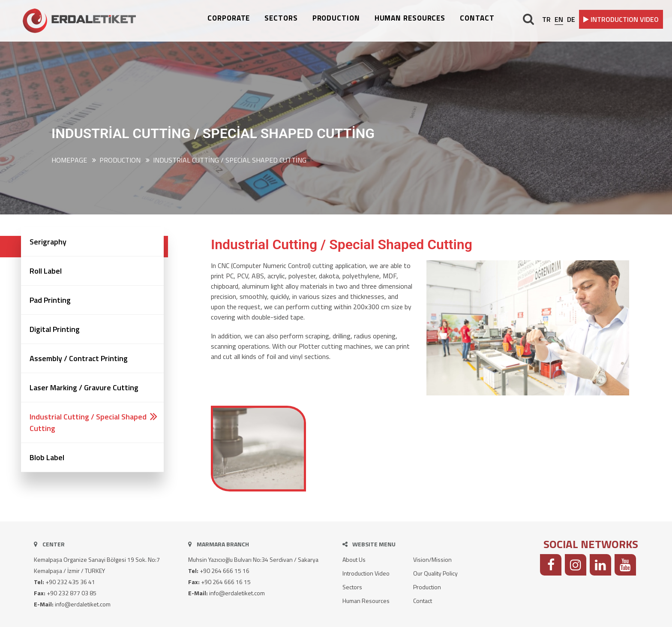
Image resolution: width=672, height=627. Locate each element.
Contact (423, 601)
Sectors (352, 587)
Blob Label (47, 457)
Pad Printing (50, 300)
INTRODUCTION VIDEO (621, 19)
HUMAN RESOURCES (410, 18)
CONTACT (477, 18)
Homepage (69, 160)
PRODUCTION (336, 18)
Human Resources (366, 601)
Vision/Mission (432, 559)
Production (427, 587)
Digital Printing (55, 329)
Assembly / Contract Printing (79, 358)
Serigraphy (48, 242)
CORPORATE (229, 18)
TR (546, 19)
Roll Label (46, 271)
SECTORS (281, 18)
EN (559, 19)
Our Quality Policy (435, 573)
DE (571, 19)
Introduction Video (366, 573)
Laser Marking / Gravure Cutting (84, 387)
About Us (354, 559)
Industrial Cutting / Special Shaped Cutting (230, 160)
